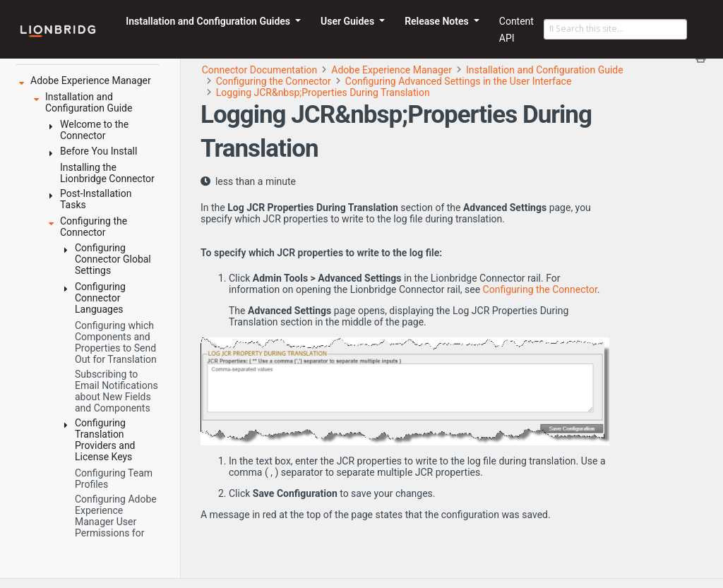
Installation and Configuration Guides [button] (209, 21)
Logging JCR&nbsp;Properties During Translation (323, 92)
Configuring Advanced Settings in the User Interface (459, 81)
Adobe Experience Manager (392, 70)
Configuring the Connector (274, 81)
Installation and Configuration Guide (545, 70)
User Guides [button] (349, 21)
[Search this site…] (615, 30)
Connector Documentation (260, 70)
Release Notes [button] (438, 21)
